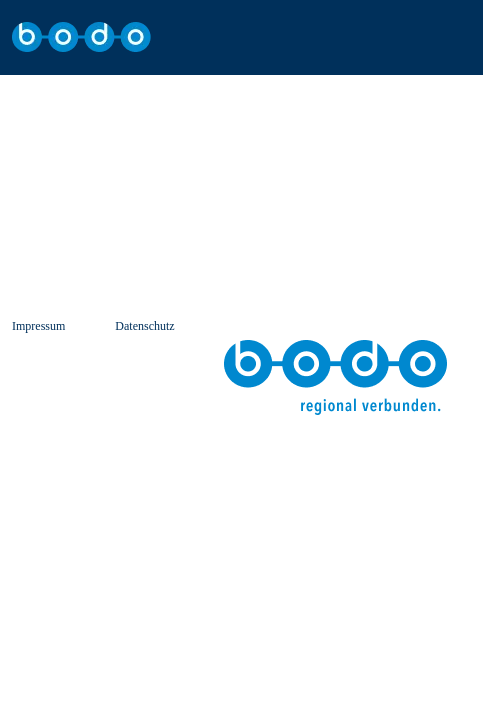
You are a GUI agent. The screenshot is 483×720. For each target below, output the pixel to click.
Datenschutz (144, 326)
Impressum (38, 326)
